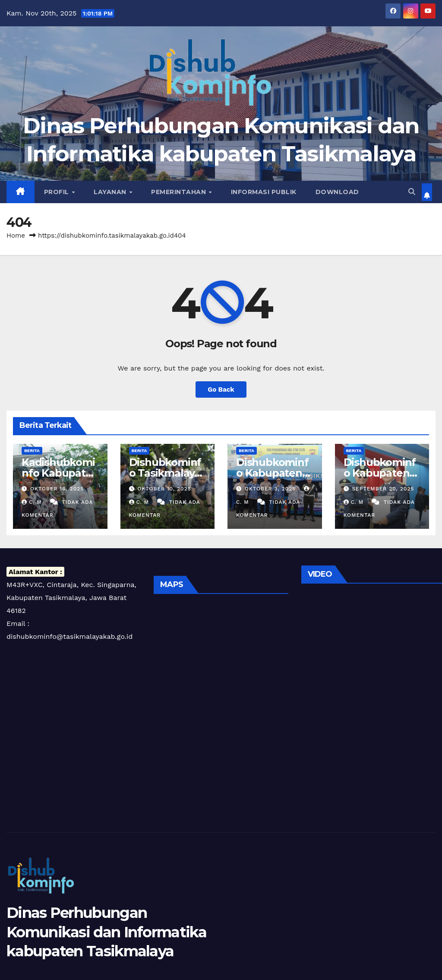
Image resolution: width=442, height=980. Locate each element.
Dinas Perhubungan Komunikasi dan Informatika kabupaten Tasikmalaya (107, 932)
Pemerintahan (180, 192)
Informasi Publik (264, 192)
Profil (58, 192)
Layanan (111, 192)
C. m (33, 502)
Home (16, 236)
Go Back (221, 389)
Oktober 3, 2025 (271, 489)
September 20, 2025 (383, 489)
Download (337, 192)
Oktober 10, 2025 (164, 489)
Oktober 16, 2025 (57, 489)
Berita (32, 451)
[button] (412, 192)
